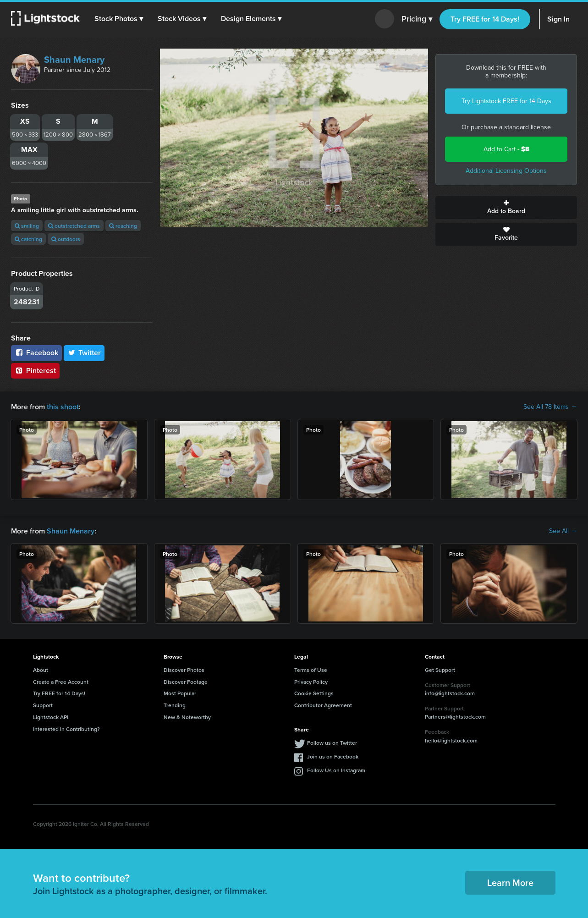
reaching (123, 226)
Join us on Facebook (333, 756)
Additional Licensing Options (506, 171)
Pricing (417, 19)
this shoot (63, 407)
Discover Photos (184, 670)
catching (28, 239)
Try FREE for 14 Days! (485, 19)
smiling (27, 226)
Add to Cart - (506, 149)
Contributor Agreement (323, 705)
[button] (119, 19)
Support (43, 705)
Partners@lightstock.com (455, 717)
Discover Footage (186, 682)
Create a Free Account (61, 682)
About (41, 670)
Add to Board (506, 208)
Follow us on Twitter (332, 743)
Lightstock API (51, 717)
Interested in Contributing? (66, 729)
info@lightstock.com (450, 693)
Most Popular (180, 693)
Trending (175, 705)
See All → (563, 531)
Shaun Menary (74, 60)
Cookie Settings (314, 693)
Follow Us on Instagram (336, 770)
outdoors (66, 239)
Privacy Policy (311, 682)
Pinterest (35, 371)
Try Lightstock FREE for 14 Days (506, 101)
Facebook (36, 353)
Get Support (440, 670)
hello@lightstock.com (451, 740)
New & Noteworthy (187, 717)
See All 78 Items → (550, 407)
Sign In (558, 19)
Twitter (84, 353)
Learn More (510, 882)
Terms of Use (311, 670)
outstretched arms (74, 226)
